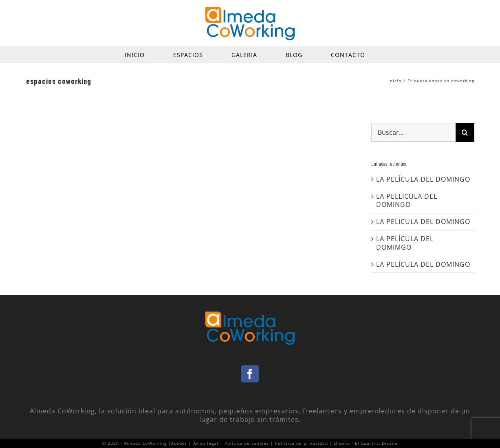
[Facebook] (250, 374)
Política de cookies (247, 443)
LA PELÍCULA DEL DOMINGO (423, 179)
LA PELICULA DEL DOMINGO (423, 222)
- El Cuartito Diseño (375, 443)
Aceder (179, 443)
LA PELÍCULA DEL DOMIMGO (405, 243)
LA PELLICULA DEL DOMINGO (407, 201)
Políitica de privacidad (302, 443)
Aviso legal (206, 443)
